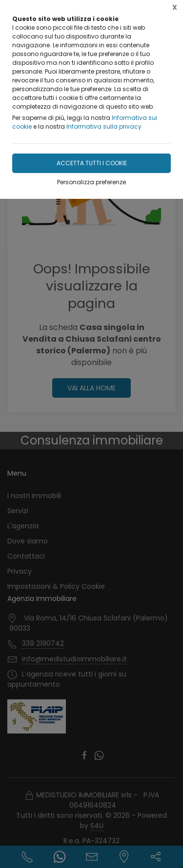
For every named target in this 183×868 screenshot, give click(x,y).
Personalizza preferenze (91, 182)
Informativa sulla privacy (104, 126)
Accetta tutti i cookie (92, 163)
